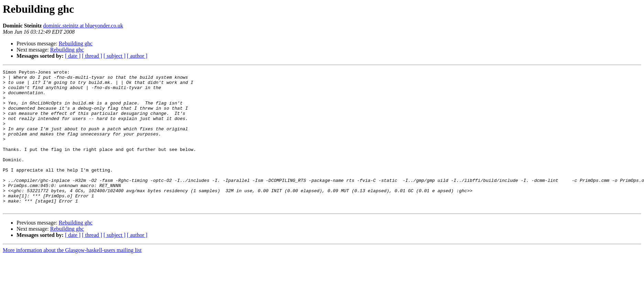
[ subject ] (115, 56)
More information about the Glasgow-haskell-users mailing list (72, 278)
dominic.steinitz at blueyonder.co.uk (83, 26)
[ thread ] (92, 56)
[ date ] (73, 56)
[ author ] (137, 56)
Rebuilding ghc (76, 43)
